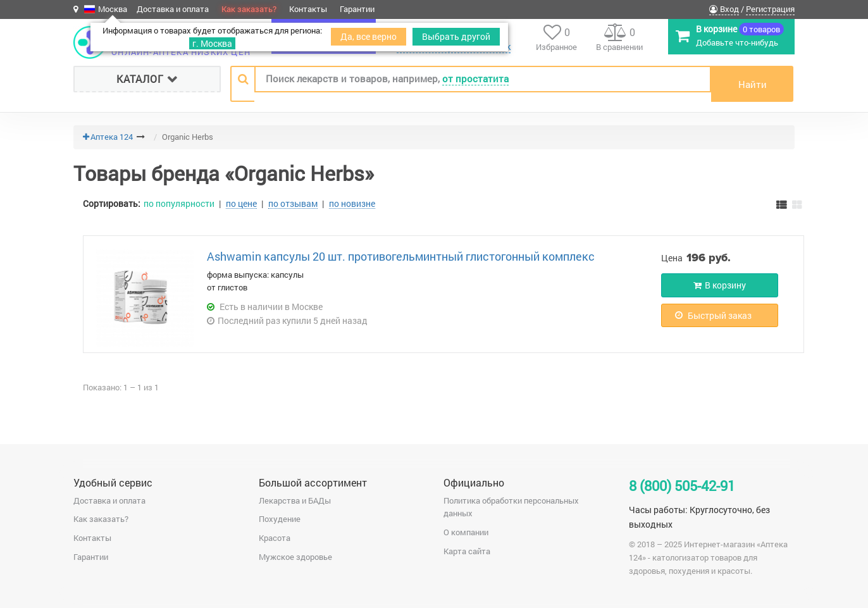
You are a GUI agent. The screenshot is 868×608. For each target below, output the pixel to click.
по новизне (352, 204)
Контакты (308, 9)
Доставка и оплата (173, 9)
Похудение (280, 519)
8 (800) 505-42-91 (682, 486)
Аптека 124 (112, 137)
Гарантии (357, 9)
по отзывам (293, 204)
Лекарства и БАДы (295, 500)
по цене (241, 204)
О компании (466, 532)
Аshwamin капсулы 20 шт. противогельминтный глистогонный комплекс (401, 256)
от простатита (475, 78)
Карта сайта (467, 551)
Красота (275, 538)
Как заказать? (249, 9)
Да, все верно (369, 36)
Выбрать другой (456, 36)
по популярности (179, 203)
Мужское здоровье (295, 557)
